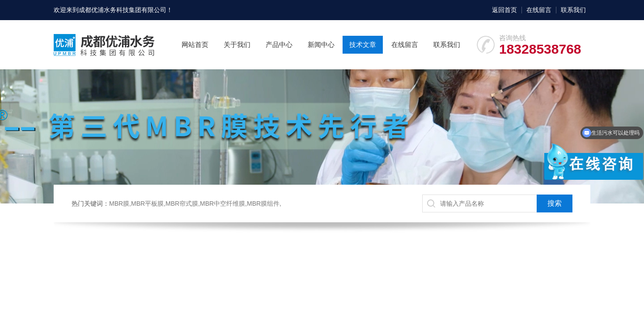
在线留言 (539, 10)
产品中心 (279, 44)
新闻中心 (321, 44)
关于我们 (237, 44)
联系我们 (573, 10)
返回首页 (504, 10)
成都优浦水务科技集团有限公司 (123, 10)
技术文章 (363, 44)
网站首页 (195, 44)
